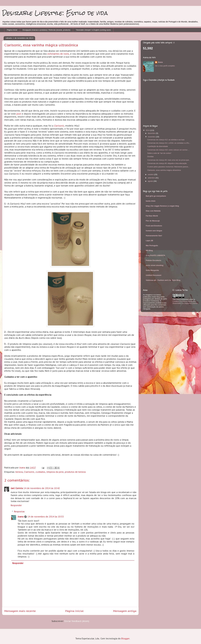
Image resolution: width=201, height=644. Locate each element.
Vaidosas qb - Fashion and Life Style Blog (163, 280)
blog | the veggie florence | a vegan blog (162, 206)
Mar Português (152, 246)
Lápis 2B (149, 241)
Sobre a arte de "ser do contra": (159, 153)
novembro (152, 137)
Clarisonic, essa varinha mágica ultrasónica (164, 170)
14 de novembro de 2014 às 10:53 (46, 517)
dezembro (152, 133)
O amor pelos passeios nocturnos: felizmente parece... (168, 167)
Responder (16, 505)
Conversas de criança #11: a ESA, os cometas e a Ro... (169, 143)
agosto (151, 181)
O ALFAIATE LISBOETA (155, 255)
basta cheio (151, 201)
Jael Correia (17, 488)
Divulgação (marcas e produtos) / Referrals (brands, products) (46, 30)
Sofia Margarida (152, 270)
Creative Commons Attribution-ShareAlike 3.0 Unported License (185, 302)
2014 (148, 130)
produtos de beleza (75, 472)
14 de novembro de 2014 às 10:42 (42, 488)
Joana (21, 517)
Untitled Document (154, 275)
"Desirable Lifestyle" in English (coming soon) (93, 30)
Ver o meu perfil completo (165, 66)
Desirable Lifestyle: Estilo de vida (55, 13)
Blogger (125, 639)
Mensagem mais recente (20, 611)
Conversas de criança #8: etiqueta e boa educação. (167, 163)
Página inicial (12, 30)
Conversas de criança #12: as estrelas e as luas (166, 140)
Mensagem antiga (125, 611)
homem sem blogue (154, 231)
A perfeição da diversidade (158, 146)
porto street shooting (155, 265)
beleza (19, 472)
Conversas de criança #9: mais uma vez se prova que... (169, 160)
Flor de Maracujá (153, 221)
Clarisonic (59, 126)
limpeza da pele (55, 472)
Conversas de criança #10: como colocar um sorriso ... (168, 150)
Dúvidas (150, 157)
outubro (151, 174)
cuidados (40, 472)
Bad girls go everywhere (156, 196)
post (19, 114)
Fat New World (152, 216)
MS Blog (149, 250)
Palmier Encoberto (153, 260)
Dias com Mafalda (153, 211)
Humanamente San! (154, 236)
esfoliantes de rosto (58, 54)
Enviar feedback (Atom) (77, 621)
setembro (152, 178)
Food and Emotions (154, 226)
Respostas (19, 512)
